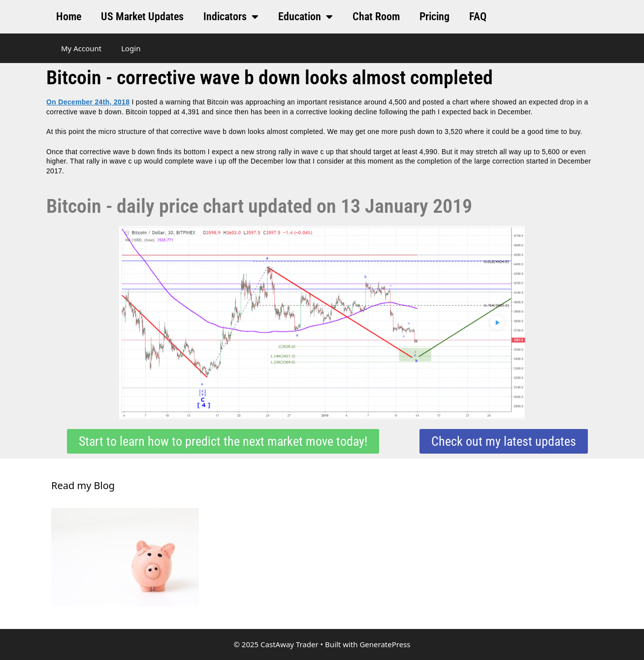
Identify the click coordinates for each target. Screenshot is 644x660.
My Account (81, 48)
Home (69, 16)
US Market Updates (142, 16)
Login (131, 48)
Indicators (231, 17)
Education (306, 17)
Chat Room (376, 16)
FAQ (478, 16)
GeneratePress (385, 644)
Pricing (435, 16)
